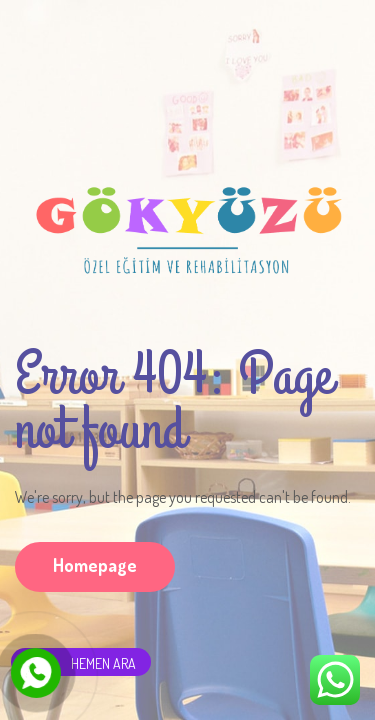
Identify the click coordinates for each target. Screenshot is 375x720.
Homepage (95, 565)
